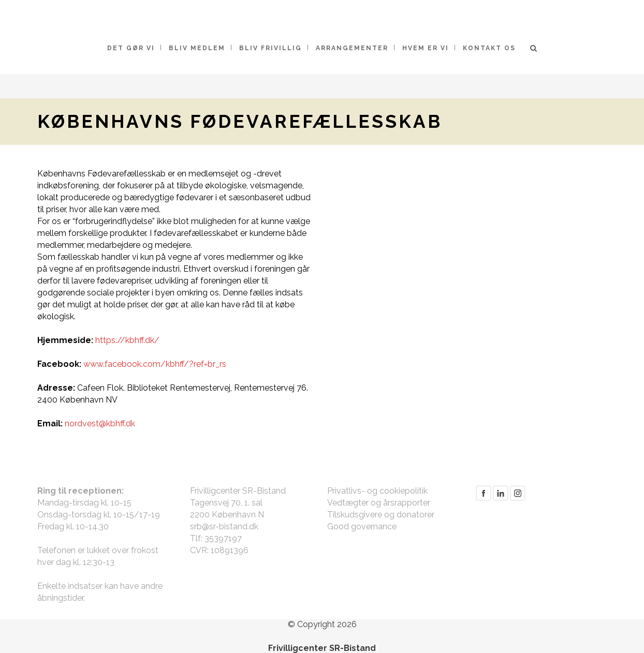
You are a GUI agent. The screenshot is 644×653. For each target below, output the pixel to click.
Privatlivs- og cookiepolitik (377, 491)
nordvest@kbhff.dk (100, 424)
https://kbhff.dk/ (127, 340)
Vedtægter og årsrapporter (379, 503)
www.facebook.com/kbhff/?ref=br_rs (155, 364)
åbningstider (60, 598)
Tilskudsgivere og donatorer (381, 515)
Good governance (362, 526)
